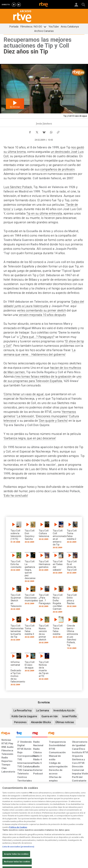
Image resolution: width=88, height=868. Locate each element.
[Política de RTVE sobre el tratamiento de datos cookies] (24, 805)
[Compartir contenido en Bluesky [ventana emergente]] (44, 131)
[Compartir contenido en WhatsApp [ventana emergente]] (51, 131)
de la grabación (61, 377)
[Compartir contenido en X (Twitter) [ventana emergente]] (37, 131)
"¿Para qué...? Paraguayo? (37, 337)
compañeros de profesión (57, 169)
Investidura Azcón (64, 710)
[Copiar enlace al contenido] (58, 131)
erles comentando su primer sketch (42, 310)
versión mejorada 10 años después (42, 315)
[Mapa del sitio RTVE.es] (59, 803)
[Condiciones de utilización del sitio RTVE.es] (3, 803)
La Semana (43, 710)
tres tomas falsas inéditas (32, 377)
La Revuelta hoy (23, 710)
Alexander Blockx (41, 722)
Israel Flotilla (69, 716)
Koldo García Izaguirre (24, 716)
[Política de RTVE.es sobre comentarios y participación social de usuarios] (81, 803)
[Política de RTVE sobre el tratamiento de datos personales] (13, 805)
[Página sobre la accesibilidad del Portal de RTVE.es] (48, 802)
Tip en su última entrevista (44, 213)
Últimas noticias (65, 722)
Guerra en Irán (50, 716)
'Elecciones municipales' (52, 416)
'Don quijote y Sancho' (53, 421)
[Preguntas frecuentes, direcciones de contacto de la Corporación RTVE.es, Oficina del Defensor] (68, 802)
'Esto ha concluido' (16, 496)
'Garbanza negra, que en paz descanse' (30, 438)
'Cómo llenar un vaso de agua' (24, 394)
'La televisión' (25, 416)
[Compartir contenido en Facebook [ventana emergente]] (30, 131)
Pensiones (20, 722)
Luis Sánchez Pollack (18, 187)
